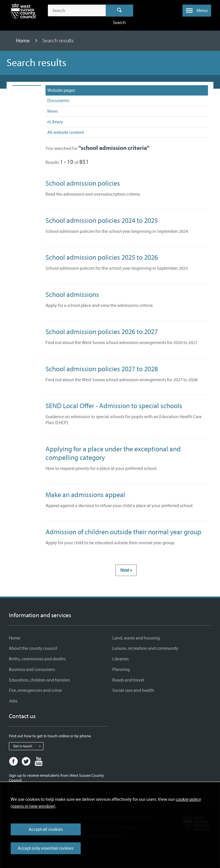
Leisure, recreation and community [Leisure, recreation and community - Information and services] (145, 648)
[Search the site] (77, 11)
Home (23, 41)
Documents (58, 101)
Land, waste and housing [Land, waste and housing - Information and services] (136, 638)
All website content (66, 132)
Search (120, 11)
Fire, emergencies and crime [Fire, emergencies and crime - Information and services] (35, 690)
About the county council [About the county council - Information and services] (33, 648)
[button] (197, 11)
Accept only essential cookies (46, 848)
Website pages (61, 90)
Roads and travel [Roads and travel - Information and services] (128, 680)
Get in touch (28, 746)
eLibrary (55, 122)
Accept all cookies (46, 829)
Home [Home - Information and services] (15, 638)
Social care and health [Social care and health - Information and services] (133, 690)
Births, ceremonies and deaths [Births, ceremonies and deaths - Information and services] (37, 659)
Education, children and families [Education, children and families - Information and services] (39, 680)
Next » (126, 570)
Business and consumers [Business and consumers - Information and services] (32, 670)
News (53, 111)
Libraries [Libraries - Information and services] (120, 659)
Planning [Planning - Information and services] (121, 670)
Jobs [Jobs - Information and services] (13, 701)
